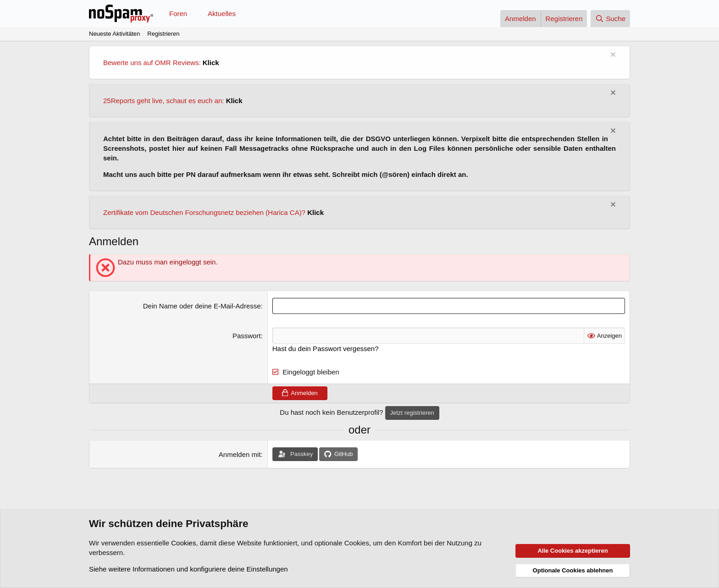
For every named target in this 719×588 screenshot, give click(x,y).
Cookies (183, 543)
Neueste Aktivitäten (114, 34)
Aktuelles (222, 14)
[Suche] (610, 19)
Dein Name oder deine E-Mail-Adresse (202, 306)
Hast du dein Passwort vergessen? (326, 349)
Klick (211, 63)
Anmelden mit (240, 454)
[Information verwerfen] (612, 56)
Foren (178, 14)
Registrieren (163, 34)
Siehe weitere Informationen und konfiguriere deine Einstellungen (188, 569)
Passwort (247, 336)
